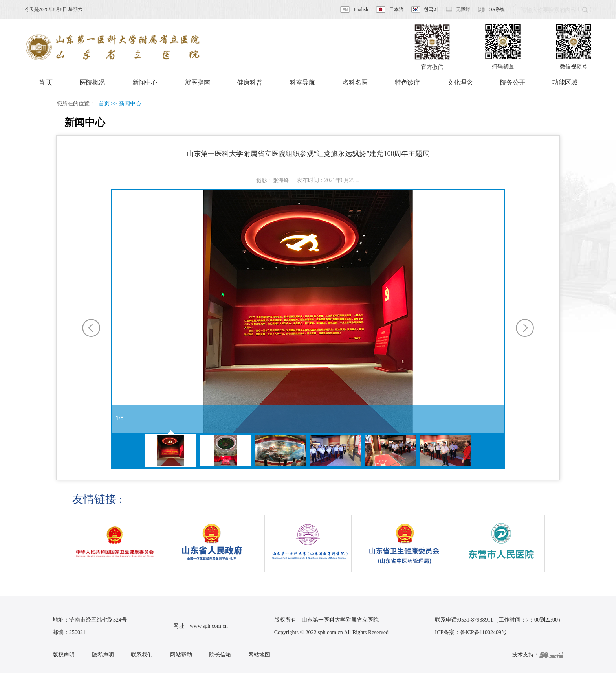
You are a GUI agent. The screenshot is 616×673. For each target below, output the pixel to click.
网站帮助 (181, 655)
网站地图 (259, 655)
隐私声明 (103, 655)
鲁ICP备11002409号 (483, 632)
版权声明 (64, 655)
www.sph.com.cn (209, 626)
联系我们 (142, 655)
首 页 (46, 82)
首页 (104, 104)
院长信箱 (220, 655)
